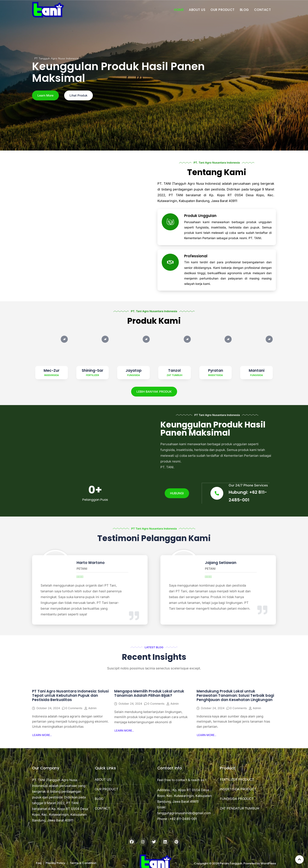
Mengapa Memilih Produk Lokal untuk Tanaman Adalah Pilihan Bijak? (149, 694)
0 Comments (74, 708)
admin (93, 708)
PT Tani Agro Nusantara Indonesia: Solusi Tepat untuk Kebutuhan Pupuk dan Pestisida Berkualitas (70, 696)
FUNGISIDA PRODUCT (237, 799)
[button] (42, 735)
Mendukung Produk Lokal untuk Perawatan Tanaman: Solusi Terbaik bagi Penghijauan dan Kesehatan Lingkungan (235, 696)
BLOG (244, 10)
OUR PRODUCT (223, 10)
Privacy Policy (56, 863)
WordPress (268, 864)
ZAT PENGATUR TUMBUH (240, 809)
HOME (179, 10)
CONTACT (263, 10)
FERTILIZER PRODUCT (237, 780)
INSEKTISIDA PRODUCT (238, 790)
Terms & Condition (83, 863)
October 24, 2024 (48, 708)
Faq (39, 863)
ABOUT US (197, 10)
